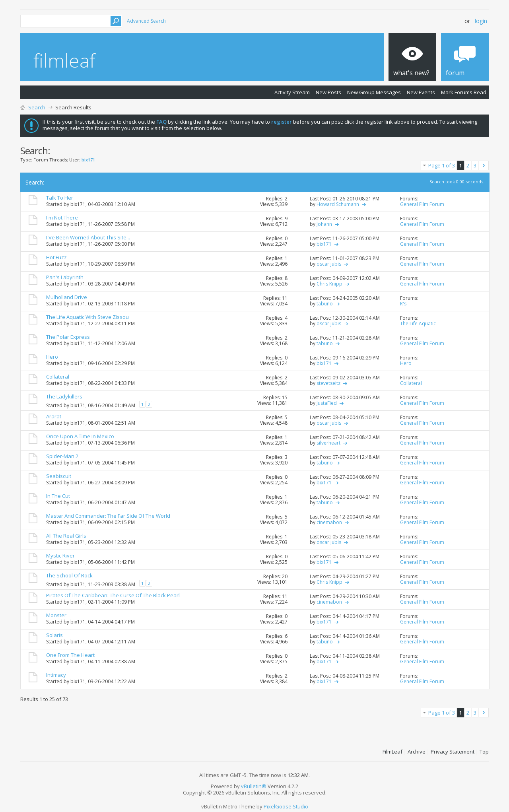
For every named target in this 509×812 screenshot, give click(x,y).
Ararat (54, 416)
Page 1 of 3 (442, 165)
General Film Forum (422, 204)
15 (285, 397)
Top (484, 752)
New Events (421, 92)
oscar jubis (329, 264)
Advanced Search (146, 21)
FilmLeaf (392, 752)
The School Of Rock (69, 575)
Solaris (54, 635)
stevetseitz (328, 383)
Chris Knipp (329, 284)
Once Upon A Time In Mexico (80, 436)
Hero (52, 357)
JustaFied (327, 403)
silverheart (328, 443)
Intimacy (56, 675)
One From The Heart (70, 655)
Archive (417, 752)
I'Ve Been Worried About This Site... (88, 237)
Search (37, 107)
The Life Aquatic (418, 323)
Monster (56, 615)
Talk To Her (60, 198)
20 (285, 576)
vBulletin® (254, 786)
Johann (324, 224)
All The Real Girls (66, 536)
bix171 (78, 204)
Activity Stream (292, 92)
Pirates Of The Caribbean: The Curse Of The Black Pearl (113, 595)
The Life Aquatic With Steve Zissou (87, 317)
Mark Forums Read (464, 92)
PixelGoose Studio (286, 806)
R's (403, 304)
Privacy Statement (453, 752)
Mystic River (60, 556)
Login (481, 21)
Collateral (58, 377)
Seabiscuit (59, 476)
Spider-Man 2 (62, 456)
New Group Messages (374, 92)
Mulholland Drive (67, 297)
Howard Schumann (338, 204)
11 (285, 298)
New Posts (328, 92)
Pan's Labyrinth (65, 277)
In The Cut (58, 496)
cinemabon (329, 522)
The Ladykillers (64, 396)
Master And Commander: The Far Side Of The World (108, 516)
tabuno (325, 304)
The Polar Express (68, 337)
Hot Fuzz (56, 257)
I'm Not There (62, 218)
